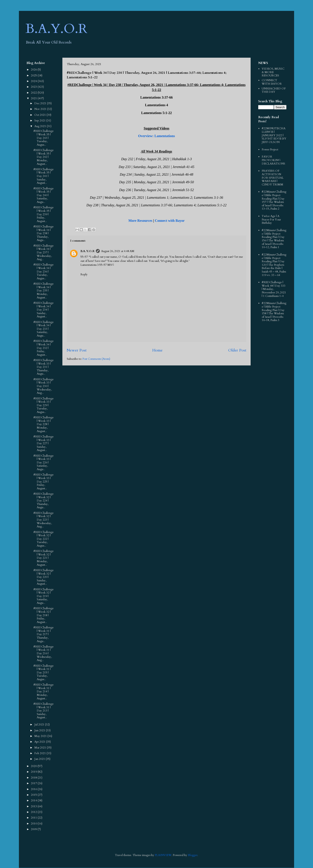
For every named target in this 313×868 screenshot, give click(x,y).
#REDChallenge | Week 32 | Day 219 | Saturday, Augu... (44, 596)
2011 (34, 818)
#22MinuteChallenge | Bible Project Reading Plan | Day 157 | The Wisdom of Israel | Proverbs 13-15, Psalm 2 (274, 200)
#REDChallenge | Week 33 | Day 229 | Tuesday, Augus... (44, 405)
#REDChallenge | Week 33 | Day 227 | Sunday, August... (44, 443)
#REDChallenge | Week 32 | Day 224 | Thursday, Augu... (44, 501)
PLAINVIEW (163, 855)
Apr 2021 (40, 742)
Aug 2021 (41, 126)
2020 (34, 766)
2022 (34, 93)
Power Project (270, 150)
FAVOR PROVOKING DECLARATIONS (273, 160)
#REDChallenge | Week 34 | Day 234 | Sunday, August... (44, 310)
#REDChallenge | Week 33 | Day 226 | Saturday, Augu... (44, 463)
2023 (34, 87)
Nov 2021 (41, 109)
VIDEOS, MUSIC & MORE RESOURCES (273, 72)
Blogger (193, 855)
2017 (34, 783)
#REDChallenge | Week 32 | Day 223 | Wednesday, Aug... (44, 520)
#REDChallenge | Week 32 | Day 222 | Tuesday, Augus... (44, 539)
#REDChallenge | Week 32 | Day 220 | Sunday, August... (44, 577)
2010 (34, 824)
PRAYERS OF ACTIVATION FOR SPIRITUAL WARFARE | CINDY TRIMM (273, 178)
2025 (34, 76)
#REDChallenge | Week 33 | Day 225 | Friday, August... (44, 481)
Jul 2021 (40, 725)
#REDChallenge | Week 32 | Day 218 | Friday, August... (44, 615)
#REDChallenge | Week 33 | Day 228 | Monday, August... (44, 424)
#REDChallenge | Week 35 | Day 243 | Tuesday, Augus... (44, 138)
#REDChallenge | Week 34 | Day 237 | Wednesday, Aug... (44, 252)
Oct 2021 (40, 115)
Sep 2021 (40, 121)
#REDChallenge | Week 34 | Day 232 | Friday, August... (44, 348)
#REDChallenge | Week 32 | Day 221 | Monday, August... (44, 558)
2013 (34, 806)
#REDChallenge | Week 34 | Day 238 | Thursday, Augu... (44, 233)
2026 (34, 70)
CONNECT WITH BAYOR (272, 82)
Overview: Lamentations (156, 136)
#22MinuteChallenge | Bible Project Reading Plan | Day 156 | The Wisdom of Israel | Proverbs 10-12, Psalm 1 (274, 239)
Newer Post (77, 350)
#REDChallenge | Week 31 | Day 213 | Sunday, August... (44, 711)
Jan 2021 (40, 759)
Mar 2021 (41, 748)
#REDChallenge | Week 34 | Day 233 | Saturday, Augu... (44, 329)
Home (157, 350)
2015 (34, 795)
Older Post (237, 350)
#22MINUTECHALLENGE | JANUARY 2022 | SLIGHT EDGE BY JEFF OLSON (274, 135)
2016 (34, 789)
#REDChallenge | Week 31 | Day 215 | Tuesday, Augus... (44, 673)
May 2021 (41, 736)
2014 (34, 801)
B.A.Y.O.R (56, 29)
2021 (34, 98)
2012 (34, 812)
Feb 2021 (40, 753)
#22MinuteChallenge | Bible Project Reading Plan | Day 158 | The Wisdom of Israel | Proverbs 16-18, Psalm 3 (274, 312)
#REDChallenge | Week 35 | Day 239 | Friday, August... (44, 214)
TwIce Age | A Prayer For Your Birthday (271, 220)
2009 (34, 829)
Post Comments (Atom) (96, 359)
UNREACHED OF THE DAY (274, 90)
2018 (34, 778)
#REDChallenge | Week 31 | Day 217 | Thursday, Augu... (44, 634)
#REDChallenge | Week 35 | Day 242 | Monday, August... (44, 157)
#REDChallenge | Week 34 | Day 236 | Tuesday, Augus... (44, 271)
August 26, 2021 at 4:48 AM (118, 251)
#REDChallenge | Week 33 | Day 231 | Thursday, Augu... (44, 367)
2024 (34, 81)
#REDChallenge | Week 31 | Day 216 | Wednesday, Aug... (44, 653)
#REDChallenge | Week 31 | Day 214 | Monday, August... (44, 691)
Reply (84, 274)
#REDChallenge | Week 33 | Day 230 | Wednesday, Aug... (44, 386)
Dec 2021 (41, 103)
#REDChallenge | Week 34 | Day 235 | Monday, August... (44, 291)
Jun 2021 (40, 730)
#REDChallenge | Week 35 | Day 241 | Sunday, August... (44, 176)
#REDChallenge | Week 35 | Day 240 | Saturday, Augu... (44, 195)
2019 (34, 772)
